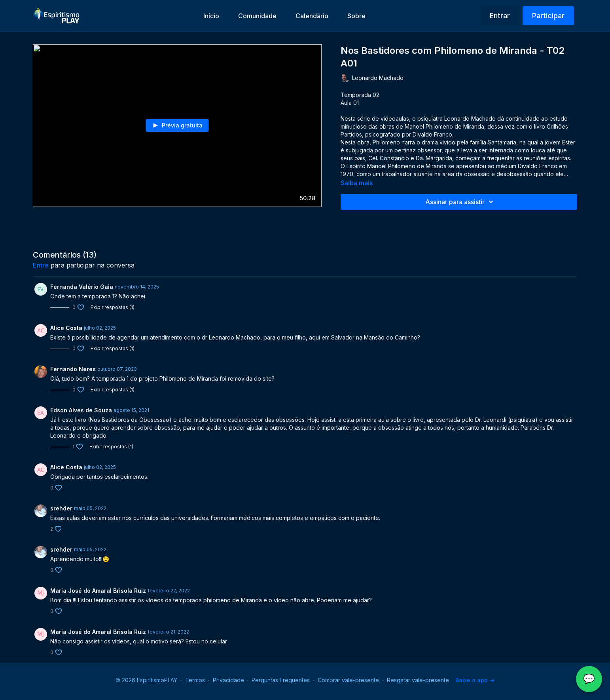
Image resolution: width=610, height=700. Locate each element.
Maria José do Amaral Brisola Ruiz (98, 591)
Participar (548, 16)
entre (41, 265)
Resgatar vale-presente (418, 680)
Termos (195, 680)
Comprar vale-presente (348, 680)
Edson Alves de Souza (81, 410)
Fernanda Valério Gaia (82, 287)
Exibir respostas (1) (113, 307)
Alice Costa (66, 328)
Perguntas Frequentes (281, 680)
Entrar (500, 16)
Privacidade (228, 680)
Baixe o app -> (475, 680)
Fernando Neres (73, 369)
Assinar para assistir (460, 202)
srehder (61, 508)
